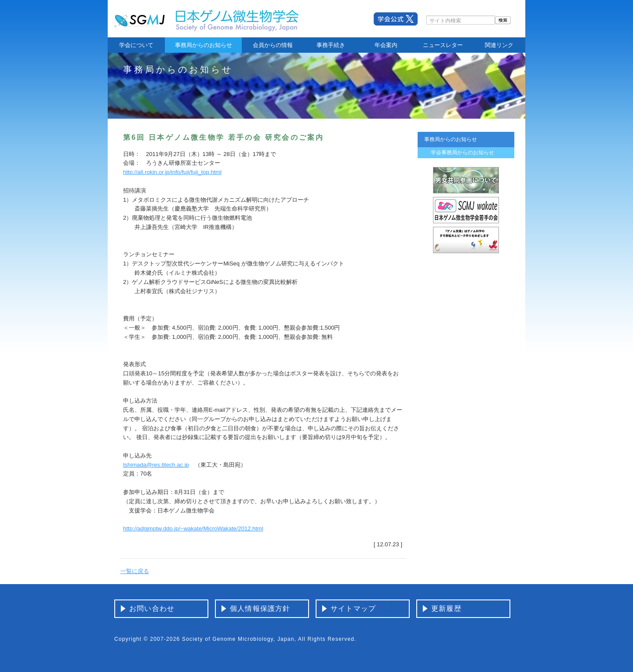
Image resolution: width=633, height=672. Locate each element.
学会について (136, 45)
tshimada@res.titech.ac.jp (156, 465)
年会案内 (386, 45)
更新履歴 (446, 608)
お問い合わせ (152, 608)
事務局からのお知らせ (204, 45)
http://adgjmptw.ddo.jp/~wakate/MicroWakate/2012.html (193, 529)
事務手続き (331, 45)
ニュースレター (443, 45)
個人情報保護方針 (260, 608)
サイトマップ (353, 608)
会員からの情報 (273, 45)
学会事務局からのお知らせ (462, 153)
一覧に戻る (135, 571)
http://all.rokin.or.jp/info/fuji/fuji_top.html (172, 172)
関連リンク (499, 45)
